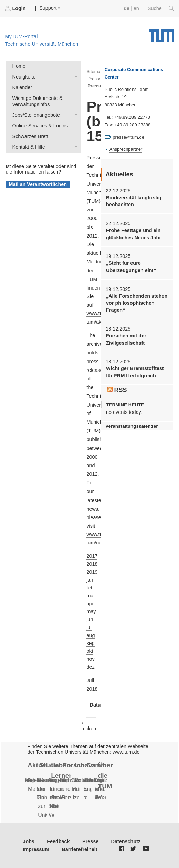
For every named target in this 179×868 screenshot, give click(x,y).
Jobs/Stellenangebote (74, 114)
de (127, 8)
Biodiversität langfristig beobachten (134, 201)
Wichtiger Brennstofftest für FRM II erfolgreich (135, 372)
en (136, 8)
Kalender (74, 87)
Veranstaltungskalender (131, 426)
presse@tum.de (128, 137)
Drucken (87, 725)
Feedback (58, 841)
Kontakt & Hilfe (74, 147)
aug (91, 635)
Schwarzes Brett (74, 136)
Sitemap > (97, 71)
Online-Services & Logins (74, 125)
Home (19, 66)
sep (90, 643)
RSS (117, 390)
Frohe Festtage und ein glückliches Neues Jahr (134, 234)
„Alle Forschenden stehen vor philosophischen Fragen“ (137, 303)
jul (89, 627)
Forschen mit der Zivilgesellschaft (126, 339)
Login (16, 8)
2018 (92, 564)
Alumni (88, 780)
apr (90, 604)
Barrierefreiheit (79, 849)
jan (90, 580)
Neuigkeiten (74, 76)
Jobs (29, 841)
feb (90, 588)
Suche (161, 8)
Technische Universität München (162, 33)
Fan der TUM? (96, 789)
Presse (90, 841)
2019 (92, 572)
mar (91, 596)
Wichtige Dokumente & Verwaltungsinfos (74, 98)
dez (90, 667)
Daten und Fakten (103, 789)
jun (90, 619)
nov (90, 659)
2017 (92, 556)
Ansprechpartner (126, 149)
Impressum (36, 849)
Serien (29, 780)
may (91, 611)
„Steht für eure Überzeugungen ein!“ (131, 266)
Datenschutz (126, 841)
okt (90, 651)
